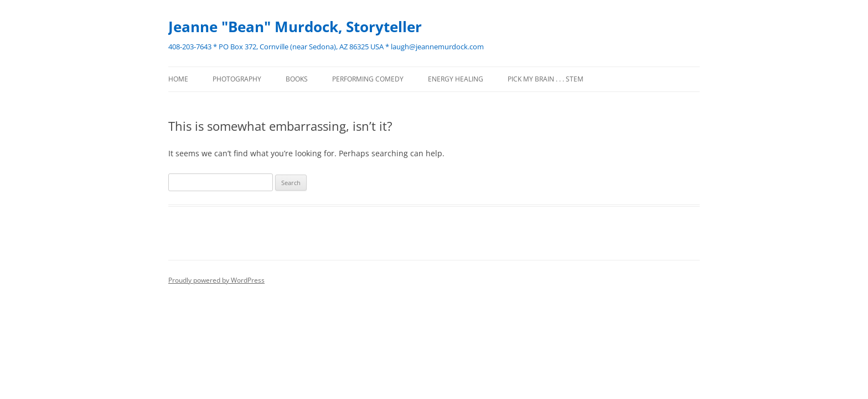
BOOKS (297, 79)
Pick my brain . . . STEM (546, 79)
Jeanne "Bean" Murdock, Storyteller (295, 27)
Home (178, 79)
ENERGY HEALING (456, 79)
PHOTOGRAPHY (237, 79)
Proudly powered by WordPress (216, 280)
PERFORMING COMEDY (368, 79)
